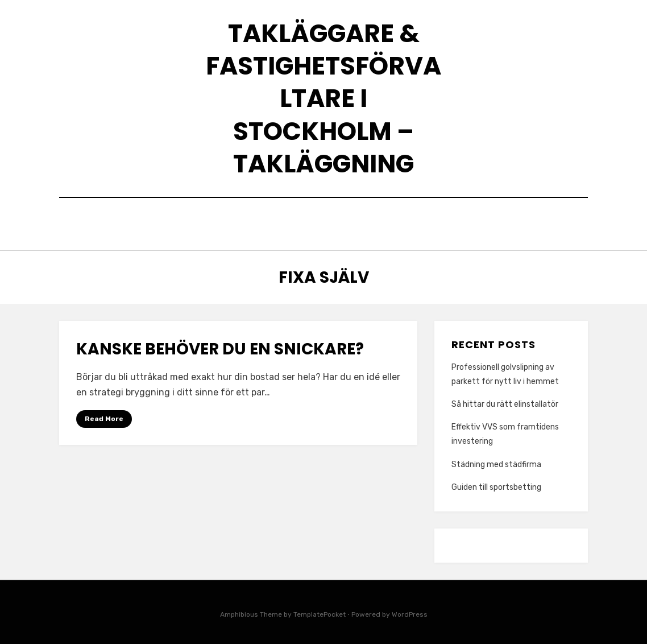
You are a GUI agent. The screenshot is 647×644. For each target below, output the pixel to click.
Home (187, 223)
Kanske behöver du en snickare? (220, 347)
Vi (221, 223)
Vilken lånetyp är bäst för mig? (321, 223)
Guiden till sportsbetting (496, 484)
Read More (104, 416)
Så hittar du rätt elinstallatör (505, 401)
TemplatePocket (320, 612)
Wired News (445, 223)
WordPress (410, 612)
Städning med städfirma (496, 462)
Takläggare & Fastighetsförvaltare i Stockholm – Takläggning (323, 98)
